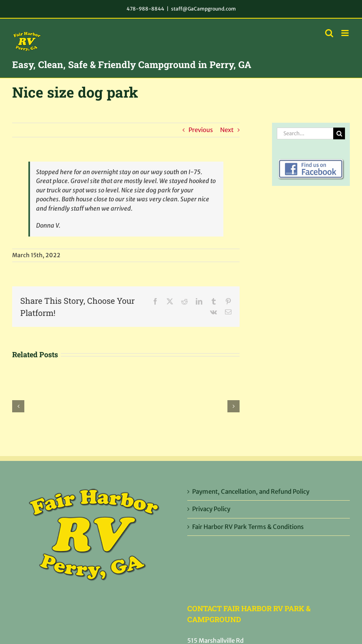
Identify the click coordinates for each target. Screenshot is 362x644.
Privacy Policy (211, 509)
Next (227, 130)
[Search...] (305, 133)
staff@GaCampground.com (203, 9)
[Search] (339, 133)
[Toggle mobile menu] (346, 33)
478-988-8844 (145, 9)
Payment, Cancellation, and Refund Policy (251, 492)
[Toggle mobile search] (329, 33)
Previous (201, 130)
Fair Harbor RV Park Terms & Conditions (248, 527)
